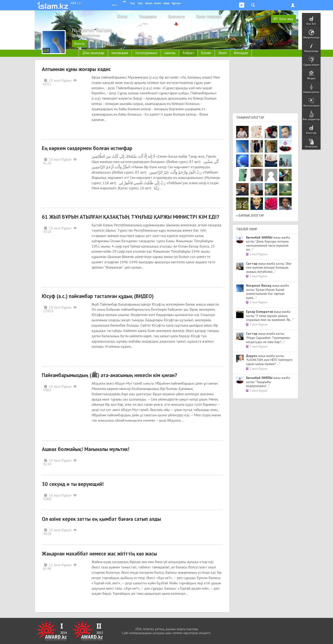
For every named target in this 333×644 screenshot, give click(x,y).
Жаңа (122, 17)
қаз (73, 3)
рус (80, 3)
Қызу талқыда (209, 17)
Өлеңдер (241, 53)
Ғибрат (188, 53)
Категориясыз (146, 53)
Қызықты (176, 17)
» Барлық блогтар (250, 215)
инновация (120, 53)
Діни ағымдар (93, 53)
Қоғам (206, 53)
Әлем (222, 53)
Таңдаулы (148, 17)
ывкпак (170, 53)
